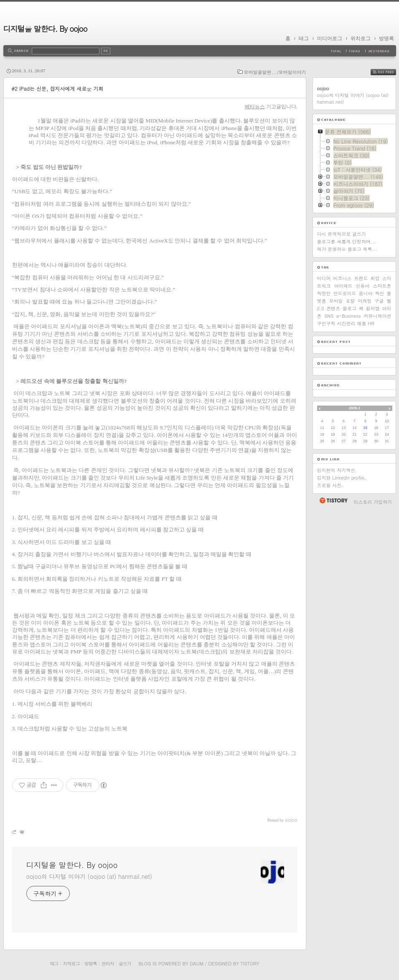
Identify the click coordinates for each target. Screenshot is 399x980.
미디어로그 (330, 38)
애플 (362, 323)
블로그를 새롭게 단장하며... (347, 241)
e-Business (348, 316)
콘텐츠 (333, 308)
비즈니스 (343, 278)
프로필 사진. (330, 485)
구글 (379, 301)
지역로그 (71, 963)
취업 (375, 278)
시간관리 (346, 323)
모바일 (336, 301)
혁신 (380, 293)
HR (371, 323)
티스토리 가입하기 (373, 502)
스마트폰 (382, 286)
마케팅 (365, 301)
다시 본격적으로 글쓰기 (342, 234)
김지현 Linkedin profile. (342, 478)
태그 (304, 38)
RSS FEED (390, 72)
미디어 (324, 278)
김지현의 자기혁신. (337, 470)
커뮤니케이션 (378, 316)
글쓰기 (125, 963)
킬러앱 (373, 308)
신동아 (363, 286)
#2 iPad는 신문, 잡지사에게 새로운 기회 (58, 88)
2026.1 (355, 408)
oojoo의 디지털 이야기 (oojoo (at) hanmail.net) (89, 876)
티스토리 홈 (333, 500)
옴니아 (366, 293)
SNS (329, 316)
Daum (196, 963)
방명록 (386, 38)
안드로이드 (345, 293)
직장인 (324, 293)
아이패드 (343, 286)
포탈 (351, 301)
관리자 (108, 963)
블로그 (349, 308)
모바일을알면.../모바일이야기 (275, 72)
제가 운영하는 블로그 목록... (347, 249)
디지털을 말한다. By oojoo (45, 29)
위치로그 (361, 38)
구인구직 (326, 323)
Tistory (250, 963)
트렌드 (361, 278)
